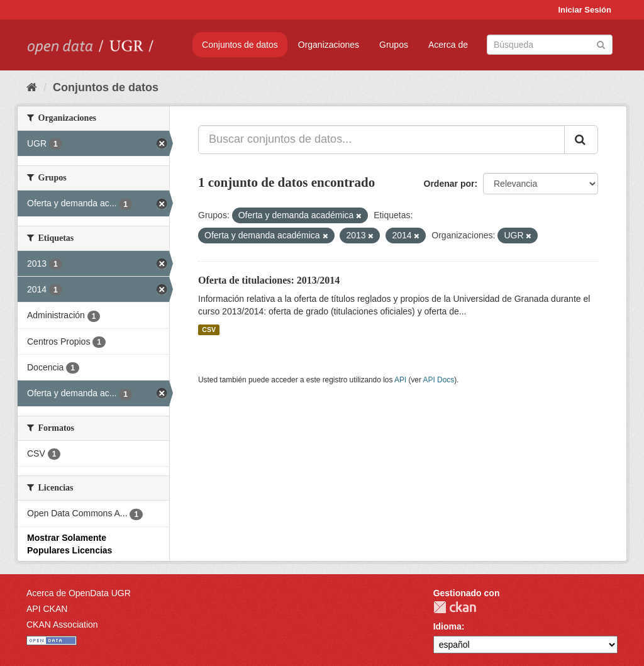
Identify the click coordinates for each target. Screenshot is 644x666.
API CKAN (47, 609)
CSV (209, 330)
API (400, 380)
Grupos (394, 45)
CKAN (455, 607)
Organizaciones (329, 45)
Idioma (447, 626)
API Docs (439, 380)
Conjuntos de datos (240, 45)
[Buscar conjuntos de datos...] (381, 140)
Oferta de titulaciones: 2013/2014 (269, 280)
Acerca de (448, 45)
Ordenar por (449, 184)
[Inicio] (32, 87)
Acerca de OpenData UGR (79, 593)
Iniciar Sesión (585, 10)
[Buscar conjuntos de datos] (550, 45)
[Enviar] (601, 44)
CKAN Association (62, 624)
